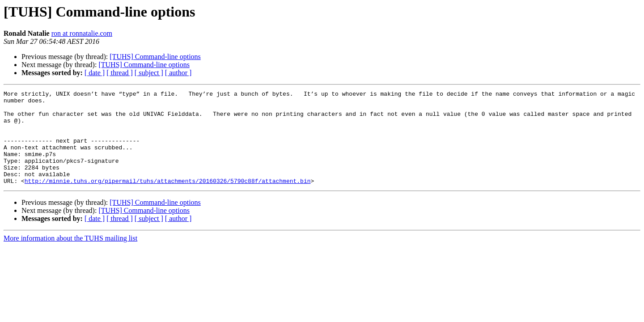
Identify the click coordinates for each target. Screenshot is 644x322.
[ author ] (178, 73)
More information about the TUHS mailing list (70, 257)
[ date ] (95, 73)
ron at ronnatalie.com (82, 33)
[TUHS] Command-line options (155, 57)
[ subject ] (149, 73)
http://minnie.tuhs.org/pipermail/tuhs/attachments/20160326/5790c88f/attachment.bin (168, 199)
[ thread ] (120, 73)
